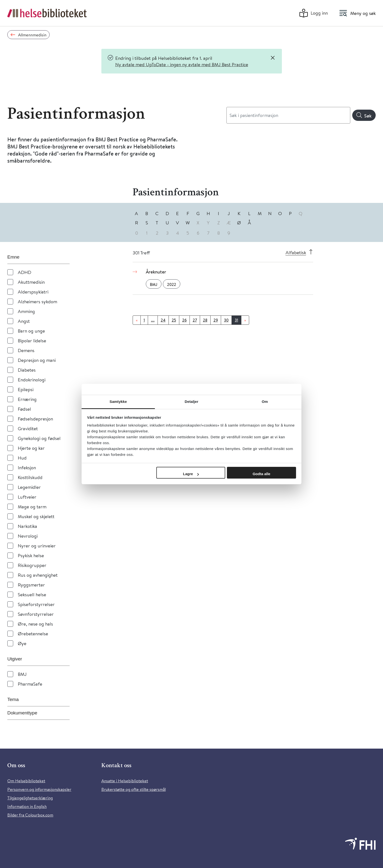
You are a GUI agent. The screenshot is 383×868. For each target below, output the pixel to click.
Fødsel (24, 409)
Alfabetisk (296, 252)
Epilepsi (26, 389)
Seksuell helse (32, 594)
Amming (26, 311)
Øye (22, 643)
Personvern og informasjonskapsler (39, 789)
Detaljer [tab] (191, 402)
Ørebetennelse (33, 633)
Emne (13, 257)
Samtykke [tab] (118, 402)
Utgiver (15, 659)
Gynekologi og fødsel (39, 438)
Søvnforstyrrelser (36, 614)
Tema (13, 699)
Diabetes (27, 370)
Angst (24, 321)
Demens (26, 350)
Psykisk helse (31, 555)
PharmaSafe (30, 684)
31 (236, 320)
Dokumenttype (22, 713)
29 (216, 320)
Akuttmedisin (31, 282)
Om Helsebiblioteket (26, 781)
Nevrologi (28, 536)
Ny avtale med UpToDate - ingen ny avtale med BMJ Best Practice (182, 64)
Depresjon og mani (37, 360)
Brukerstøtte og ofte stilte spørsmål (134, 789)
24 (163, 320)
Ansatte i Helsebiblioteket (125, 781)
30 (226, 320)
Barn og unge (31, 331)
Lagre (191, 474)
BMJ (22, 674)
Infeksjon (27, 467)
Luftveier (27, 497)
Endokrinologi (32, 380)
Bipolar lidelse (32, 340)
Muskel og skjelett (36, 516)
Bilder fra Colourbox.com (30, 815)
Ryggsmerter (31, 585)
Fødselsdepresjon (35, 419)
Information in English (27, 806)
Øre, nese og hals (35, 624)
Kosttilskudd (30, 477)
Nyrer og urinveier (37, 546)
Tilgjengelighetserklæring (30, 798)
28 (205, 320)
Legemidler (29, 487)
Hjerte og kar (31, 448)
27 (195, 320)
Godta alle (261, 474)
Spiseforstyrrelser (36, 604)
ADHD (25, 272)
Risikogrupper (32, 565)
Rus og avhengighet (38, 575)
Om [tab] (265, 402)
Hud (22, 458)
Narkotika (27, 526)
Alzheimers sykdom (37, 301)
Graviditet (28, 428)
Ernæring (27, 399)
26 (184, 320)
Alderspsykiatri (33, 292)
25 (174, 320)
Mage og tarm (32, 507)
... (153, 320)
